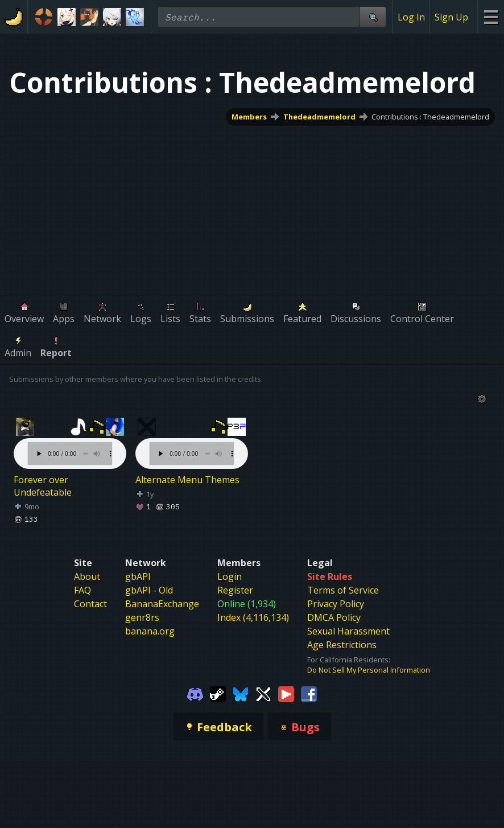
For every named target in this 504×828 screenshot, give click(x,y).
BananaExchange (162, 604)
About (87, 576)
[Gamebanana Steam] (218, 693)
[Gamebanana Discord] (195, 693)
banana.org (150, 631)
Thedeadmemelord (319, 117)
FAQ (82, 590)
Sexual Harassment (348, 631)
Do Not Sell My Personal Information (369, 670)
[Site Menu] (491, 17)
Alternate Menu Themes (187, 480)
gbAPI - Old (149, 590)
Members (249, 117)
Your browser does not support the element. (70, 442)
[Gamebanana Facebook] (309, 693)
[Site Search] (373, 17)
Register (235, 590)
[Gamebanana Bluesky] (241, 693)
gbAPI (138, 576)
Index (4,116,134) (253, 617)
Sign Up (451, 17)
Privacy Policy (336, 604)
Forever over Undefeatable (43, 486)
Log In (411, 17)
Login (230, 576)
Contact (90, 604)
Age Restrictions (342, 645)
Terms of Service (343, 590)
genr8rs (142, 617)
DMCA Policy (334, 617)
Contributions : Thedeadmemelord (430, 117)
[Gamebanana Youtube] (286, 693)
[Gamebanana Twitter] (263, 693)
